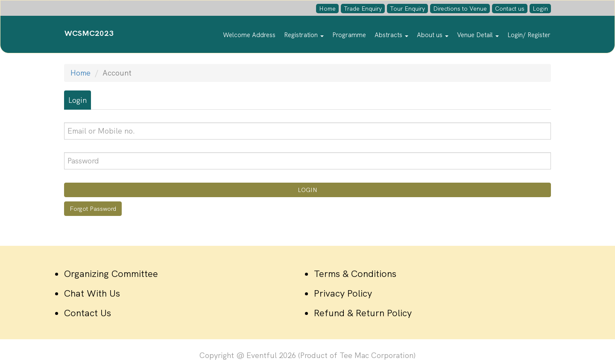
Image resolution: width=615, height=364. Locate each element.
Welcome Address (249, 35)
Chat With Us (92, 293)
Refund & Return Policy (363, 313)
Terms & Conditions (355, 274)
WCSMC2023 (89, 33)
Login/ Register (529, 35)
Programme (349, 35)
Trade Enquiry (363, 9)
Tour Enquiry (407, 9)
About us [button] (433, 35)
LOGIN (307, 190)
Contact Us (88, 313)
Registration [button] (304, 35)
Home (327, 9)
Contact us (510, 9)
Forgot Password (93, 209)
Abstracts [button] (391, 35)
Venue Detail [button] (478, 35)
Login (540, 9)
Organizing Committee (111, 274)
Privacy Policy (343, 293)
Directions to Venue (460, 9)
